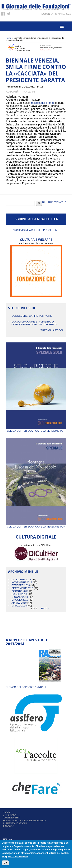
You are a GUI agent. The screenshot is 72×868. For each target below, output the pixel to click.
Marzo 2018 (19, 606)
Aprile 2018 (19, 603)
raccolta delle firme (42, 103)
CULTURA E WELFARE (36, 240)
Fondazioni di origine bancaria (24, 820)
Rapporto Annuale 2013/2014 (27, 642)
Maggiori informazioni (15, 857)
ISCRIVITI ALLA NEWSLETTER (36, 219)
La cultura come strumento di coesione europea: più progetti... (35, 323)
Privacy (8, 826)
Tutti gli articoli (52, 330)
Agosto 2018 (20, 591)
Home (9, 38)
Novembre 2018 (22, 582)
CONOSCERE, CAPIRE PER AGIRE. (32, 316)
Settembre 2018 (22, 588)
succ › (45, 609)
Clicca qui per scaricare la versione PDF (36, 429)
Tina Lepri (28, 92)
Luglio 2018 (19, 594)
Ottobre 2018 (21, 585)
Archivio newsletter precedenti (36, 230)
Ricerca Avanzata (54, 202)
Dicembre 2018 (21, 579)
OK (5, 864)
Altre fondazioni (15, 823)
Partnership (12, 818)
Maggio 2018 (20, 600)
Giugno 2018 (20, 597)
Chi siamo (9, 815)
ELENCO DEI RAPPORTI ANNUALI (26, 687)
